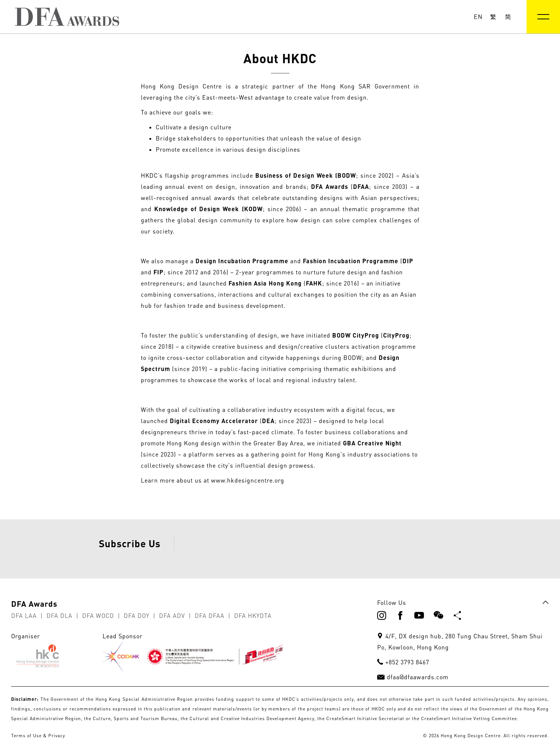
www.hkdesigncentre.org (248, 480)
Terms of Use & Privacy (38, 736)
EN (478, 17)
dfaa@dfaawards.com (418, 677)
